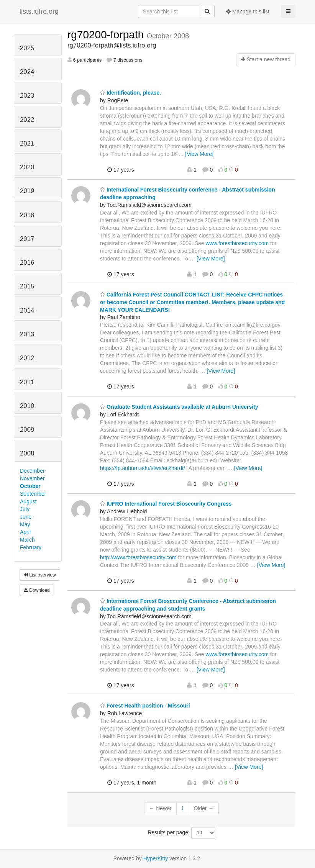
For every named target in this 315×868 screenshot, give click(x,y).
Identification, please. (130, 93)
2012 (27, 358)
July (25, 509)
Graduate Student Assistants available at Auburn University (179, 407)
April (25, 532)
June (26, 517)
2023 (27, 96)
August (28, 501)
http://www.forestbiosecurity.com (138, 557)
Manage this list (248, 11)
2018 (27, 215)
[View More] (199, 154)
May (25, 524)
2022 (27, 120)
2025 (27, 48)
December (32, 471)
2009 (27, 430)
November (32, 478)
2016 (27, 263)
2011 (27, 382)
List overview (40, 575)
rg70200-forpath (107, 35)
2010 (27, 406)
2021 (27, 143)
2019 (27, 191)
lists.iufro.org (39, 11)
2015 (27, 286)
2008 (27, 453)
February (31, 547)
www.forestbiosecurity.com (237, 243)
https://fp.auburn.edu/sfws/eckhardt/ (143, 468)
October (30, 486)
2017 (27, 239)
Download (37, 590)
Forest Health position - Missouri (145, 706)
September (33, 494)
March (27, 540)
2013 (27, 334)
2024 (27, 72)
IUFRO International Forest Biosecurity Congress (166, 504)
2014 (27, 310)
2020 (27, 167)
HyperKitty (156, 858)
